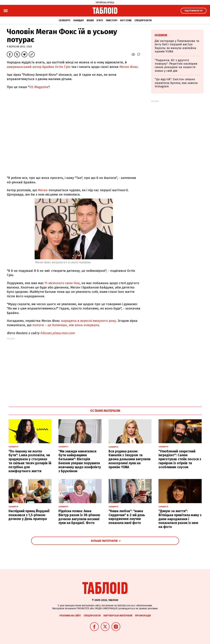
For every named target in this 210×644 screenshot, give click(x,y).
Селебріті (64, 20)
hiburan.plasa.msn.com (57, 333)
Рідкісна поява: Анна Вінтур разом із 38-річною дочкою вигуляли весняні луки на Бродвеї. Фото (79, 517)
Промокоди (143, 616)
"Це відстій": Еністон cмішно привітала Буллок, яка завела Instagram (176, 83)
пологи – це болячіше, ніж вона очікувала (66, 325)
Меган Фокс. (129, 67)
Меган (43, 190)
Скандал (78, 20)
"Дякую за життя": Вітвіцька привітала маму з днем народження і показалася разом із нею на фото (180, 519)
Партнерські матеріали (118, 616)
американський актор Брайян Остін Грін (39, 67)
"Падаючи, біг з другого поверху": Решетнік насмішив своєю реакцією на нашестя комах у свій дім (176, 65)
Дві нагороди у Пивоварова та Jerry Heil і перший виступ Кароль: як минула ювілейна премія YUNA (177, 46)
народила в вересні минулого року (88, 321)
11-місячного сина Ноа (62, 283)
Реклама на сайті (70, 616)
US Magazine (39, 87)
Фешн (90, 20)
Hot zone (126, 20)
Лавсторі (112, 20)
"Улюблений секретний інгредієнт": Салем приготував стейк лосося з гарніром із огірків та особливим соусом (180, 459)
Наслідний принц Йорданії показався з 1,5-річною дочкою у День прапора (29, 515)
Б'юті (100, 20)
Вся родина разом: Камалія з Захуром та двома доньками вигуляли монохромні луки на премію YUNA (130, 459)
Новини (161, 35)
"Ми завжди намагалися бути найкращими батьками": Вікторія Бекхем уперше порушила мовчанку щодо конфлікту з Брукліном (80, 461)
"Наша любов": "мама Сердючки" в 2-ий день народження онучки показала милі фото (127, 517)
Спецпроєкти (143, 20)
